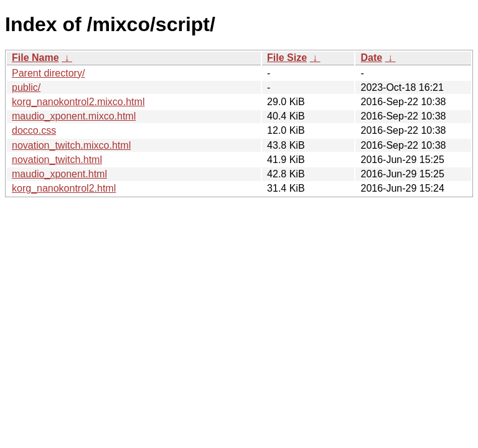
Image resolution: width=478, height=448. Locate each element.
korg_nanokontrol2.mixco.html (78, 102)
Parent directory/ (48, 73)
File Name (35, 58)
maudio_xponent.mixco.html (74, 116)
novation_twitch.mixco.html (71, 145)
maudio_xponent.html (59, 174)
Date (371, 58)
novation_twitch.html (57, 160)
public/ (26, 87)
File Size (287, 58)
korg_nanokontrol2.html (64, 188)
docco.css (34, 130)
